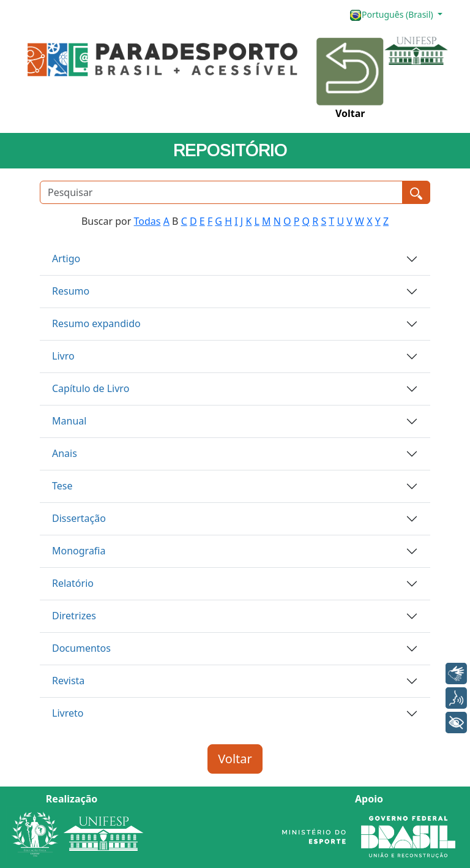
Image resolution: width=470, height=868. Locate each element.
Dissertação (79, 518)
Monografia (79, 551)
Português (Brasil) (392, 15)
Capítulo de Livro (91, 388)
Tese (62, 486)
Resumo (71, 291)
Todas (147, 221)
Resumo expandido (96, 323)
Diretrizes (74, 616)
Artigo (66, 259)
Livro (63, 356)
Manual (69, 421)
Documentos (81, 648)
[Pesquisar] (221, 192)
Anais (65, 453)
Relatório (73, 583)
